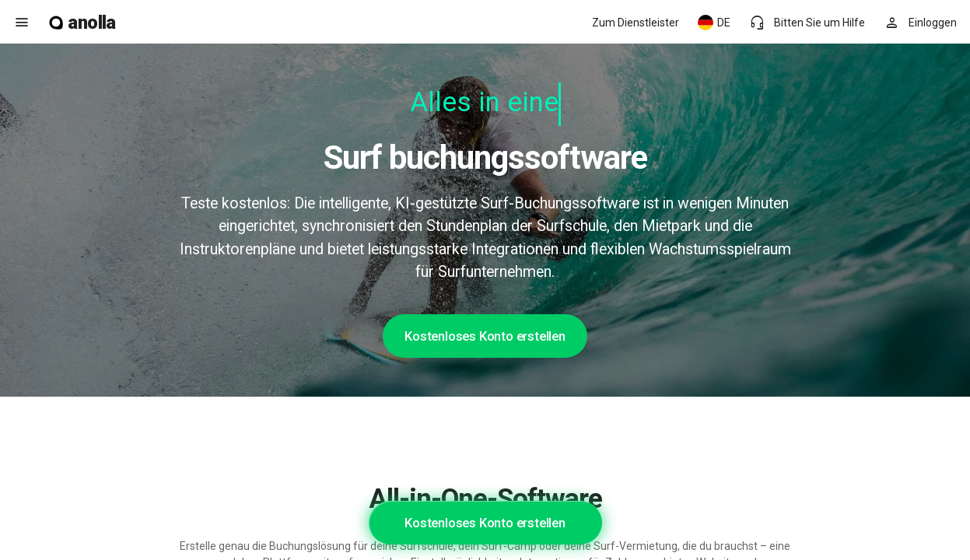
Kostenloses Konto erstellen (485, 336)
